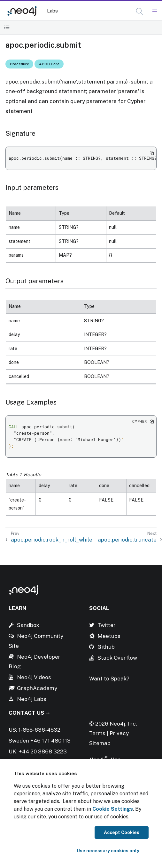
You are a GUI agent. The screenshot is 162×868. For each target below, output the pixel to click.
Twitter (107, 625)
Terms (97, 733)
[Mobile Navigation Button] (154, 12)
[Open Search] (140, 12)
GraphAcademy (37, 688)
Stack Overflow (117, 658)
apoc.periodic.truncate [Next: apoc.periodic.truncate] (127, 540)
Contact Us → (30, 713)
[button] (139, 11)
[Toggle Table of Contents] (7, 27)
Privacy (120, 733)
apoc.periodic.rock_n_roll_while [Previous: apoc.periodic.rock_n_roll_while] (52, 540)
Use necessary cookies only (108, 851)
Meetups (109, 636)
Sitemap (100, 743)
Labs (52, 11)
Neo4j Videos (34, 677)
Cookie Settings (113, 809)
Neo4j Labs (32, 699)
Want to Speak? (109, 679)
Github (106, 647)
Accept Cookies (122, 832)
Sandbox (28, 625)
